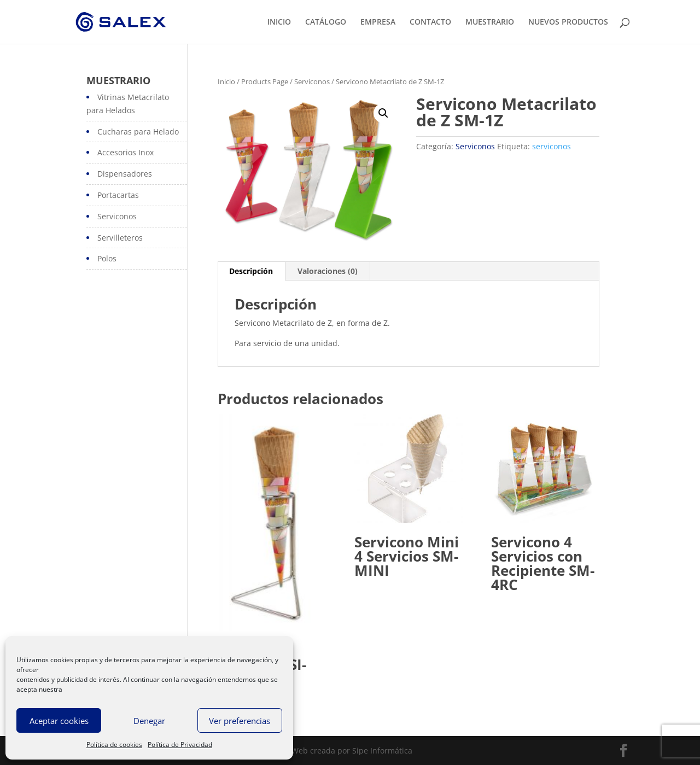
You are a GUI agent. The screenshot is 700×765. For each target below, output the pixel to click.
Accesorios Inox (126, 152)
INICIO (279, 22)
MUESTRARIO (490, 22)
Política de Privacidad (180, 744)
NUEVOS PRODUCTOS (568, 22)
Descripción (251, 271)
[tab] (251, 271)
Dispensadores (125, 174)
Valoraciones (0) (328, 271)
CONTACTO (430, 22)
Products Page (265, 81)
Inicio (226, 81)
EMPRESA (378, 22)
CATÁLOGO (326, 22)
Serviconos (312, 81)
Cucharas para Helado (138, 132)
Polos (107, 258)
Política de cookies (114, 744)
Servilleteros (120, 238)
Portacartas (118, 195)
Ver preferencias (240, 721)
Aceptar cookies (59, 721)
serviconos (552, 146)
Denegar (149, 721)
